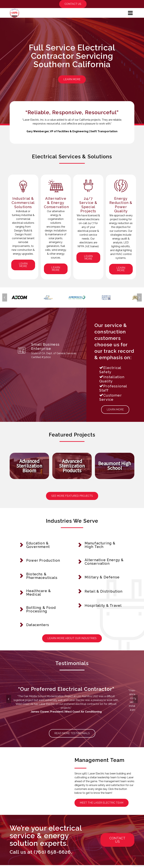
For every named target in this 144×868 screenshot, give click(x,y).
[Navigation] (130, 13)
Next (139, 298)
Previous (5, 298)
